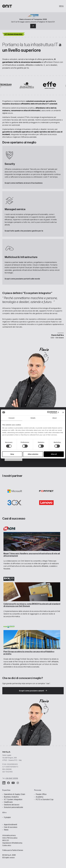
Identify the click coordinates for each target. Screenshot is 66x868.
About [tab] (55, 418)
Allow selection (33, 454)
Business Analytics (11, 797)
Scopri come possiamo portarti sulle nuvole (22, 279)
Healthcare (8, 802)
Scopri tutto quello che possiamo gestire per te (24, 231)
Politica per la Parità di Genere (13, 850)
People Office (41, 794)
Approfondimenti (10, 824)
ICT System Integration (13, 799)
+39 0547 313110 (12, 778)
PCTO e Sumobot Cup (45, 799)
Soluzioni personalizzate (13, 807)
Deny (12, 454)
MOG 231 (6, 840)
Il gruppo (7, 817)
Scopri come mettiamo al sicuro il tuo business (24, 183)
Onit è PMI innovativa (10, 838)
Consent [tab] (12, 418)
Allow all (54, 454)
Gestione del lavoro (12, 805)
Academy (40, 797)
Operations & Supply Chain (14, 794)
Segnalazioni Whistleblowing (12, 843)
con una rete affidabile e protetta (29, 653)
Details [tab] (33, 418)
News (6, 830)
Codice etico (7, 845)
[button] (33, 26)
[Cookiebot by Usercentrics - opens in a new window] (50, 412)
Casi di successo (11, 827)
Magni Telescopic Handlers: (32, 555)
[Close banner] (63, 412)
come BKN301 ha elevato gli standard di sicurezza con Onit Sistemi (32, 605)
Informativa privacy (9, 835)
